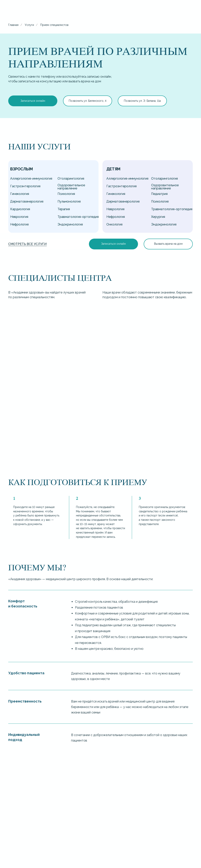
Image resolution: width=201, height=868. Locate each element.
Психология (66, 194)
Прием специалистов (54, 25)
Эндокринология (70, 224)
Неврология (19, 217)
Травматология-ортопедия (78, 217)
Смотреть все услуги (27, 244)
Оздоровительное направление (71, 187)
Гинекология (20, 194)
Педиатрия (159, 194)
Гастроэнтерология (25, 186)
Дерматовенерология (27, 201)
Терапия (64, 209)
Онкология (114, 224)
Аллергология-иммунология (31, 179)
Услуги (29, 25)
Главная (13, 25)
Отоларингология (71, 179)
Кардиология (20, 209)
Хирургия (158, 217)
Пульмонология (69, 201)
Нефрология (19, 224)
